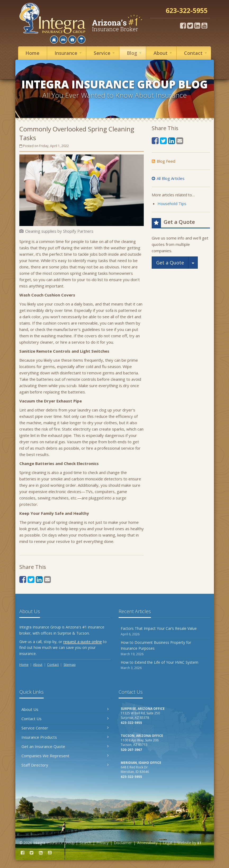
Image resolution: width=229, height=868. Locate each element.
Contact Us (65, 719)
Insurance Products (65, 737)
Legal (167, 843)
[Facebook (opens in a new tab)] (183, 25)
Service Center (65, 728)
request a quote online (83, 642)
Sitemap (70, 665)
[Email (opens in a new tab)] (47, 579)
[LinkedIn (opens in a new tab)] (197, 25)
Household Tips (172, 203)
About (163, 53)
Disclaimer (123, 843)
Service (105, 53)
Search (85, 843)
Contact (196, 53)
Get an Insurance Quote (65, 746)
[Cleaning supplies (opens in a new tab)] (41, 231)
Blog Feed (163, 161)
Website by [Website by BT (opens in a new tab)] (189, 843)
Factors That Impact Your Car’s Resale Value (164, 631)
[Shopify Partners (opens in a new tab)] (78, 231)
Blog (135, 53)
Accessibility (147, 843)
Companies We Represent (65, 756)
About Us (65, 709)
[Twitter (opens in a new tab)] (190, 25)
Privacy (102, 843)
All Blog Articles (168, 178)
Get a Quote (170, 263)
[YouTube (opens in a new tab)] (204, 25)
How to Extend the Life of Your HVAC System (164, 665)
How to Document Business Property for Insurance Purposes (164, 648)
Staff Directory (65, 765)
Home (32, 53)
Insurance (69, 53)
